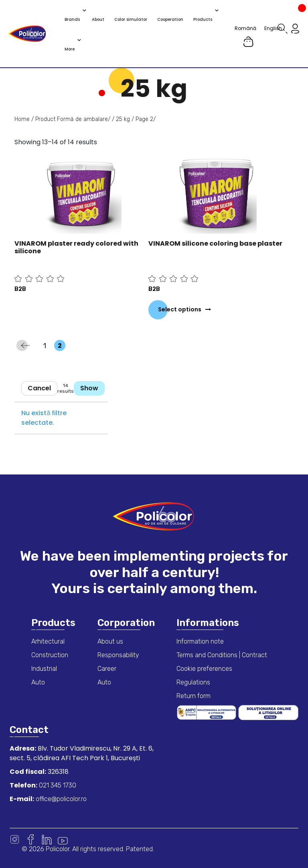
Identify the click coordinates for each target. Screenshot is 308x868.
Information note (200, 641)
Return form (194, 696)
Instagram (15, 839)
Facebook (31, 839)
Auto (38, 682)
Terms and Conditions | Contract (222, 655)
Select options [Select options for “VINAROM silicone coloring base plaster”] (180, 309)
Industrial (44, 669)
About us (110, 641)
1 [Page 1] (47, 346)
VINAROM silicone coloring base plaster (215, 243)
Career (107, 669)
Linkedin (47, 839)
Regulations (193, 682)
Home (22, 119)
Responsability (118, 655)
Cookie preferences (204, 669)
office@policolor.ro (60, 799)
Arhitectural (48, 641)
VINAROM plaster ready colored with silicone (76, 247)
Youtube (63, 839)
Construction (50, 655)
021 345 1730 (57, 785)
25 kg (123, 119)
